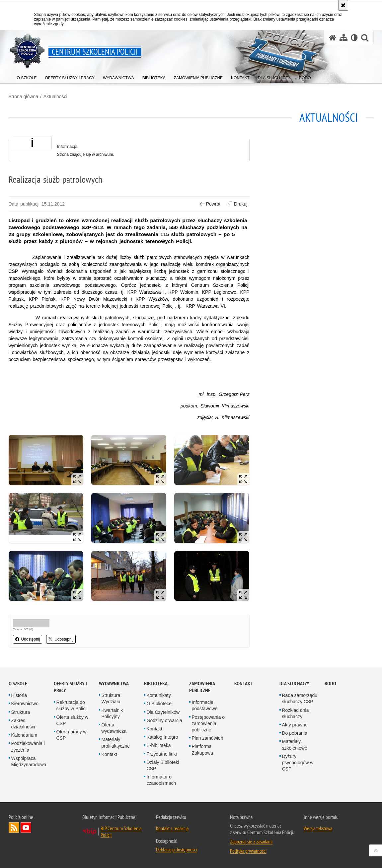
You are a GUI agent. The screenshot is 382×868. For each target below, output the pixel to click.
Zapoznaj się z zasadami (251, 841)
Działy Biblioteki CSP (163, 765)
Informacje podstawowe (205, 705)
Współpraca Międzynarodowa (29, 761)
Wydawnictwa (114, 683)
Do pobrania (295, 733)
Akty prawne (295, 725)
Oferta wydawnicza (114, 728)
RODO (330, 683)
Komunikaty (159, 695)
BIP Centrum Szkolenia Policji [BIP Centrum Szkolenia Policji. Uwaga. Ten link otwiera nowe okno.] (121, 832)
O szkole (18, 683)
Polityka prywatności (248, 851)
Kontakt (109, 754)
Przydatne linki (162, 754)
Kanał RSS (14, 828)
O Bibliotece (159, 704)
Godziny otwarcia (164, 720)
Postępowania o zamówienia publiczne (208, 723)
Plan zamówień (208, 738)
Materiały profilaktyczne (116, 743)
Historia (19, 695)
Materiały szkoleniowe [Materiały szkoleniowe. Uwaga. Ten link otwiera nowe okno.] (295, 744)
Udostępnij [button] (28, 639)
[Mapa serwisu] (344, 38)
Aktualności (55, 96)
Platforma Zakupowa (203, 749)
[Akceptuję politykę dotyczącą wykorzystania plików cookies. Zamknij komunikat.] (343, 5)
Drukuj (238, 204)
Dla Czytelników (163, 712)
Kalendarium (24, 735)
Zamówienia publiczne (202, 687)
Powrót (210, 204)
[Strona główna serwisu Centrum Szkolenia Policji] (333, 38)
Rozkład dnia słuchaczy (296, 713)
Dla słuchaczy (294, 683)
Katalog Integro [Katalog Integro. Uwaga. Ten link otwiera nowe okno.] (162, 737)
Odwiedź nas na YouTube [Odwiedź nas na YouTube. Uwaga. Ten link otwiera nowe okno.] (26, 828)
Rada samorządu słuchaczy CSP (300, 698)
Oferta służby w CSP (72, 720)
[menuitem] (27, 76)
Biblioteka (156, 683)
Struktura (21, 712)
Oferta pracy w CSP (72, 735)
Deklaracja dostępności (177, 849)
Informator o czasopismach (161, 780)
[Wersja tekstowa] (354, 38)
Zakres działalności (23, 724)
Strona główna (24, 96)
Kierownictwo (25, 704)
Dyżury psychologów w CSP (298, 763)
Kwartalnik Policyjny (112, 713)
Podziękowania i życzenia (28, 746)
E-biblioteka (159, 745)
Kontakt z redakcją (172, 828)
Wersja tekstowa (318, 828)
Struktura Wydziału (111, 698)
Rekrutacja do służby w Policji (72, 705)
